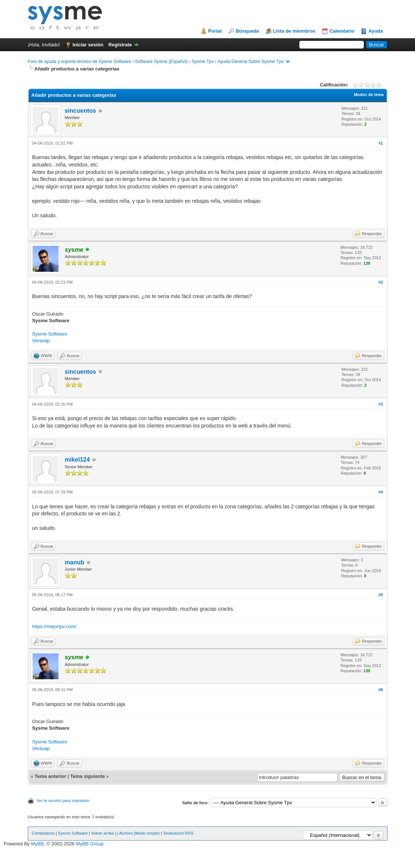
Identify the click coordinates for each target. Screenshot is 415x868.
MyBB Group (90, 844)
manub (75, 562)
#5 (381, 595)
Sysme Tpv (203, 62)
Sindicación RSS (178, 833)
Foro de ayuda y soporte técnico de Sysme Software (80, 62)
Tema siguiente (88, 776)
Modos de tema (369, 95)
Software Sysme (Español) (161, 62)
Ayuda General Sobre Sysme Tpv (251, 62)
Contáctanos (43, 833)
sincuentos (80, 111)
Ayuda (376, 31)
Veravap (41, 341)
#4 (381, 492)
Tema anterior (50, 776)
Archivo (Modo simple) (139, 833)
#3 (381, 404)
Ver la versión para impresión (63, 801)
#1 (381, 143)
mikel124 (78, 460)
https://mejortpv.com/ (55, 626)
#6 (381, 690)
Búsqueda (247, 31)
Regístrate (120, 45)
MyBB (38, 844)
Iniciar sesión (88, 45)
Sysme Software (50, 334)
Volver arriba (102, 833)
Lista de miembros (294, 31)
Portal (215, 31)
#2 (381, 282)
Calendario (342, 31)
